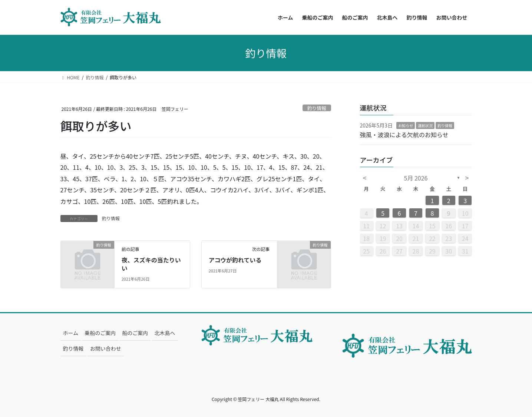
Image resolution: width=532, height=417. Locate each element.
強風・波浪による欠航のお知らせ (404, 135)
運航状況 (425, 125)
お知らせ (406, 125)
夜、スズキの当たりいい (151, 264)
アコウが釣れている (235, 260)
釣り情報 (317, 108)
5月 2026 (416, 178)
